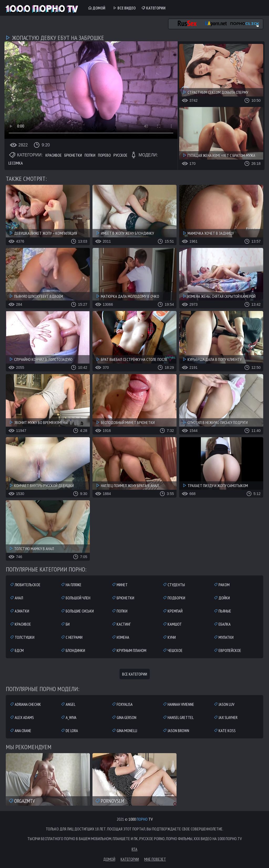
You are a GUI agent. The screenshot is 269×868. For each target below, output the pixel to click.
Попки (90, 155)
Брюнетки (73, 155)
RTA (134, 849)
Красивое (54, 155)
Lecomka (16, 163)
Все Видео (124, 8)
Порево (104, 155)
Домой (97, 8)
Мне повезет (155, 859)
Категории (153, 8)
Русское (120, 155)
